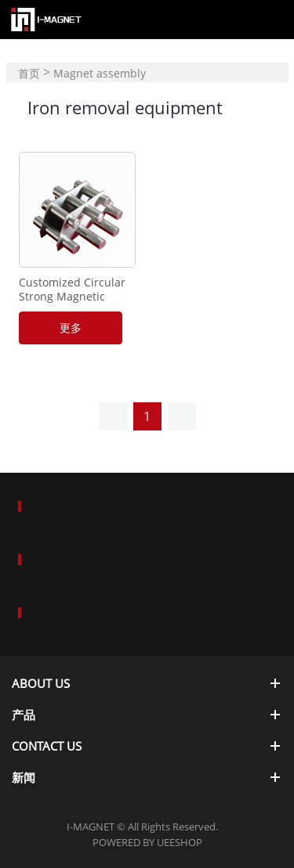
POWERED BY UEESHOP (147, 842)
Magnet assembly (100, 73)
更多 (71, 328)
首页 (29, 73)
